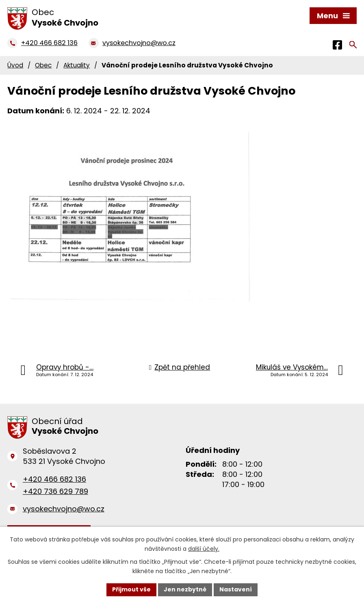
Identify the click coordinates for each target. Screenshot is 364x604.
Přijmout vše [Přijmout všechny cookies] (131, 589)
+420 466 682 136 (54, 479)
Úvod (15, 65)
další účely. (204, 549)
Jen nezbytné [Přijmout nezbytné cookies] (185, 589)
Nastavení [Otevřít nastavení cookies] (236, 589)
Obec (43, 65)
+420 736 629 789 (55, 491)
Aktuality (77, 65)
